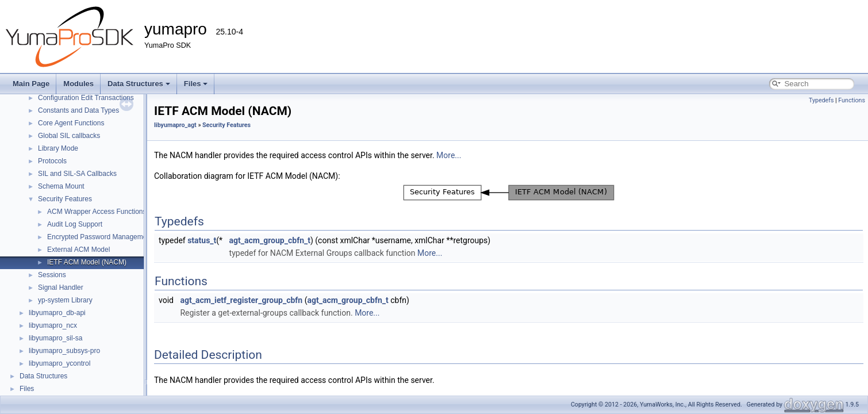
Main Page (31, 84)
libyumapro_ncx (53, 325)
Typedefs (821, 100)
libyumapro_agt (175, 125)
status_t (202, 240)
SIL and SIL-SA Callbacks (77, 174)
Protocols (52, 161)
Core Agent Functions (71, 123)
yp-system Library (65, 300)
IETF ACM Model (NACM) (87, 262)
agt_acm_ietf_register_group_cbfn (241, 300)
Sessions (52, 275)
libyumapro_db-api (57, 313)
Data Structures (139, 84)
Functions (852, 100)
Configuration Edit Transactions (86, 98)
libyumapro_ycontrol (59, 363)
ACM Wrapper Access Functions (97, 212)
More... (449, 155)
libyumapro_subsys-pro (64, 351)
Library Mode (58, 148)
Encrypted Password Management (100, 237)
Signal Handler (61, 287)
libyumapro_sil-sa (55, 338)
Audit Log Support (75, 224)
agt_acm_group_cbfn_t (270, 240)
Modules (78, 84)
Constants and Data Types (78, 110)
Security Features (65, 199)
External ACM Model (78, 250)
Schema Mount (61, 186)
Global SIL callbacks (69, 136)
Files (196, 84)
